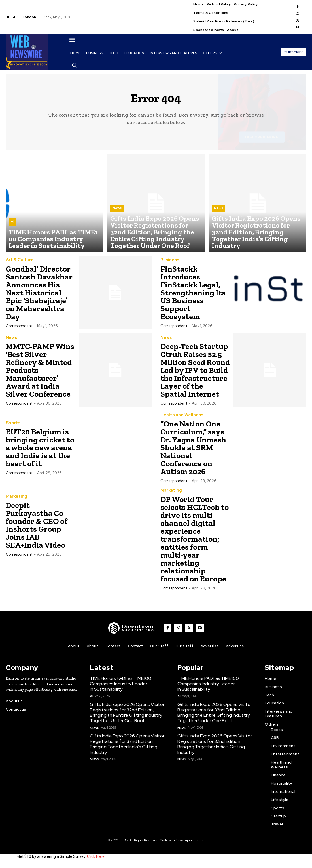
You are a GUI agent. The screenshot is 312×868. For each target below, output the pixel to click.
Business (169, 263)
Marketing (15, 500)
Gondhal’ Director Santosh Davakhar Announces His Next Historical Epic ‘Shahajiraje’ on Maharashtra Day (39, 296)
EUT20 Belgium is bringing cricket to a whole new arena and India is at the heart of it (40, 451)
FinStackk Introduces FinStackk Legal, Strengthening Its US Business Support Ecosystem (193, 296)
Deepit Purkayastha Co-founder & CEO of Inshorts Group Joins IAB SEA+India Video (36, 528)
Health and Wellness (180, 418)
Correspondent (19, 329)
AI (12, 230)
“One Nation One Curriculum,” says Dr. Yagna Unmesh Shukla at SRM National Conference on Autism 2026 (193, 451)
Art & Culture (18, 263)
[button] (74, 65)
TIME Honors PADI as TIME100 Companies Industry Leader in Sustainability (119, 686)
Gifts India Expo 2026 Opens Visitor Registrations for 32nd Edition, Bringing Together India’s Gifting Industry (125, 744)
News (117, 225)
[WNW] (133, 631)
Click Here (96, 859)
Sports (13, 426)
